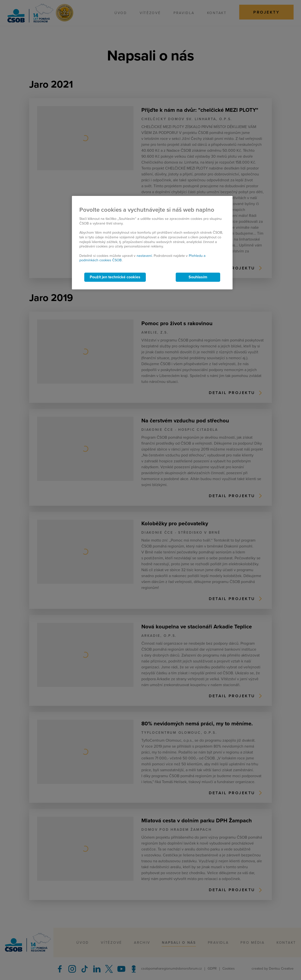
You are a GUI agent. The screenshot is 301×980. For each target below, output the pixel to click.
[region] (152, 243)
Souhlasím (198, 277)
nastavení (144, 256)
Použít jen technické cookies (115, 277)
